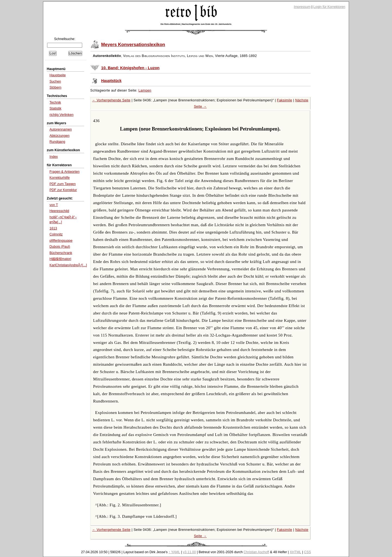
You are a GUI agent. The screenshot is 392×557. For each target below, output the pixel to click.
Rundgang (57, 142)
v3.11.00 (189, 552)
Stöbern (56, 87)
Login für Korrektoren (329, 7)
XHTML (295, 552)
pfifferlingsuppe (61, 241)
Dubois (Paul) (60, 247)
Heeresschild (59, 211)
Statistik (56, 108)
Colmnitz (56, 234)
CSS (308, 552)
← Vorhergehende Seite (111, 100)
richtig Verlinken (62, 115)
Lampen (145, 90)
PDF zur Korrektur (63, 190)
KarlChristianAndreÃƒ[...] (68, 265)
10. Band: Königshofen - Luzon (130, 68)
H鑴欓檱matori (60, 259)
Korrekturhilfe (60, 178)
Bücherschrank (61, 253)
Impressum (302, 7)
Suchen (55, 81)
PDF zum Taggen (63, 184)
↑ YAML (174, 552)
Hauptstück (111, 81)
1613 (53, 228)
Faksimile (284, 100)
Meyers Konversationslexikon (133, 45)
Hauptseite (58, 75)
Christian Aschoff (256, 552)
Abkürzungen (60, 136)
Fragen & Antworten (65, 172)
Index (54, 157)
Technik (55, 102)
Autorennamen (61, 129)
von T (54, 205)
